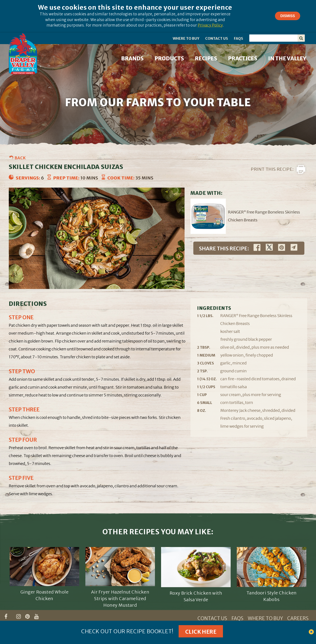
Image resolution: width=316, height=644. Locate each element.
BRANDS (132, 58)
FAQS (239, 38)
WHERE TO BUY (186, 38)
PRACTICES (243, 58)
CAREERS (298, 618)
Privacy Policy (210, 25)
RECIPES (206, 58)
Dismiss (288, 16)
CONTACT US (217, 38)
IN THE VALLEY (287, 58)
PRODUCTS (169, 58)
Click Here (201, 632)
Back (20, 158)
